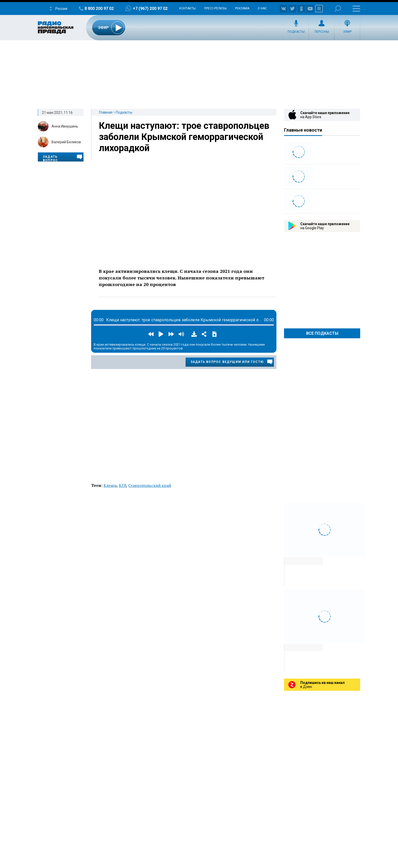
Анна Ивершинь (65, 126)
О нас (262, 8)
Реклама (242, 8)
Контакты (187, 8)
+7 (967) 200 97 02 (150, 8)
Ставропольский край (150, 485)
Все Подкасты (322, 333)
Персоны (322, 32)
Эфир (347, 32)
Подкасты (296, 32)
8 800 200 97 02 (99, 8)
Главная (106, 112)
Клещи (110, 485)
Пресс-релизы (215, 8)
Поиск (338, 8)
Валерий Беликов (66, 142)
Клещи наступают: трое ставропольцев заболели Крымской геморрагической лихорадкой (184, 137)
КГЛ (122, 485)
